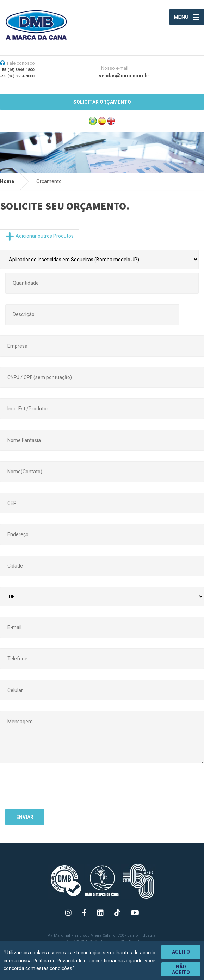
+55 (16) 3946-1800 (17, 70)
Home (7, 181)
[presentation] (59, 790)
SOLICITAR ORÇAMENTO (102, 102)
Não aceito (181, 969)
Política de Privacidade (58, 961)
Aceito (181, 952)
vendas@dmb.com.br (124, 76)
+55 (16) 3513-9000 (17, 76)
